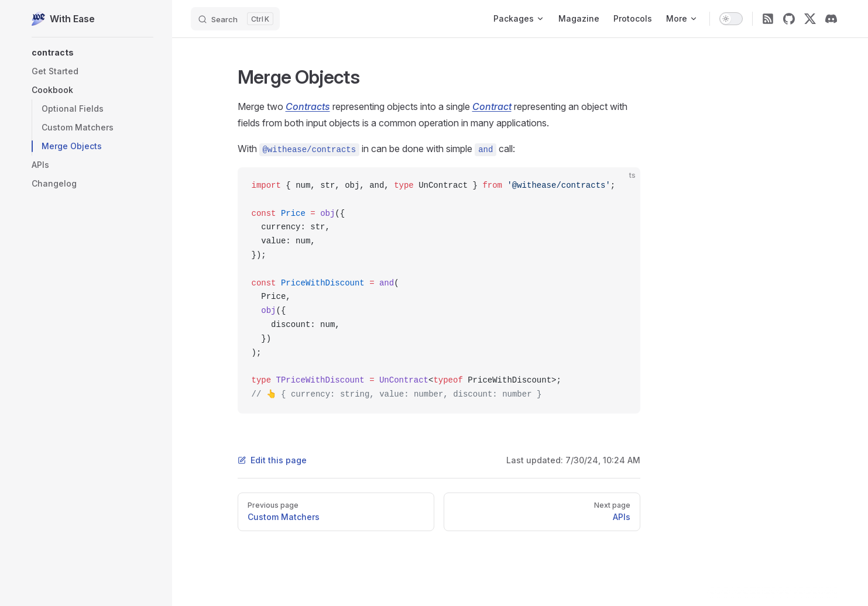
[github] (789, 19)
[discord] (831, 19)
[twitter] (810, 19)
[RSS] (768, 19)
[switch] (731, 19)
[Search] (235, 19)
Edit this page (272, 460)
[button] (92, 53)
